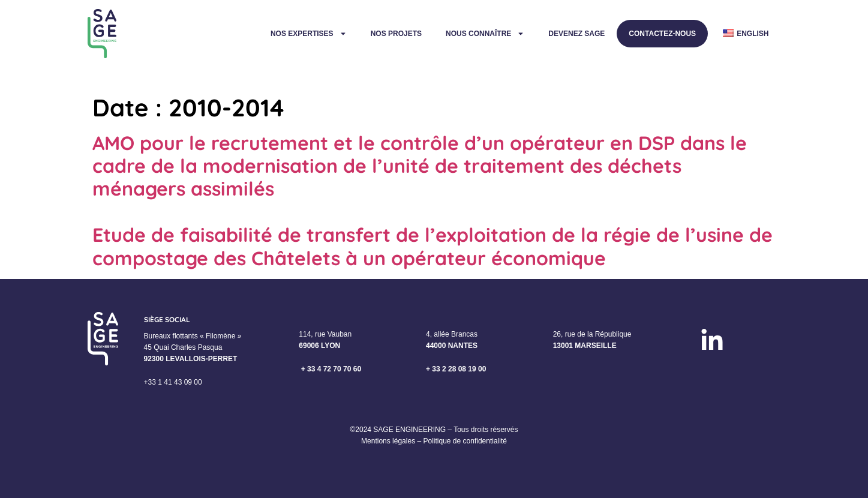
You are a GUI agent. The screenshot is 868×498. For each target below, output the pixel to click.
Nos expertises (309, 34)
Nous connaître (485, 34)
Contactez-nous (662, 34)
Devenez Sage (576, 34)
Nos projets (396, 34)
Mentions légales (388, 441)
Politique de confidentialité (465, 441)
